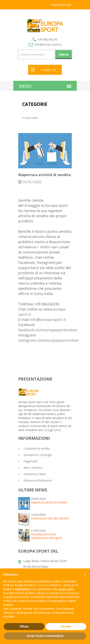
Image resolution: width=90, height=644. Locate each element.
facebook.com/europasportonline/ (48, 330)
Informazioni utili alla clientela (50, 518)
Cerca (64, 54)
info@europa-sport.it (48, 320)
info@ (45, 44)
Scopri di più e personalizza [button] (45, 636)
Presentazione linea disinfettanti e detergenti (47, 536)
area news (30, 118)
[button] (85, 575)
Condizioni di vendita (34, 448)
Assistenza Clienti (32, 474)
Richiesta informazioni (35, 480)
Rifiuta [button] (24, 626)
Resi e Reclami (30, 468)
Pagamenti (28, 461)
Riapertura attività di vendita (49, 502)
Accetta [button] (66, 626)
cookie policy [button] (66, 589)
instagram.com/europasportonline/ (49, 340)
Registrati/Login (62, 5)
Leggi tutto (53, 430)
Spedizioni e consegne (35, 455)
